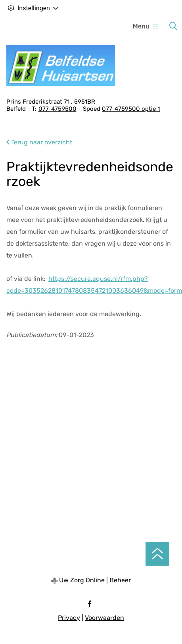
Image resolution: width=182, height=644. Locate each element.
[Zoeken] (173, 26)
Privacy (69, 618)
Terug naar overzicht (39, 142)
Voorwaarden (104, 618)
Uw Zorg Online (82, 580)
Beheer (120, 580)
